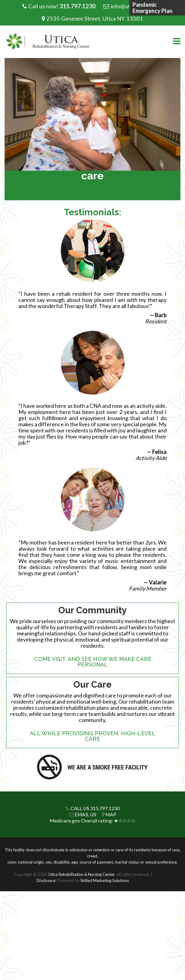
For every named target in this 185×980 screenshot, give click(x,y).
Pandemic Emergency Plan (152, 8)
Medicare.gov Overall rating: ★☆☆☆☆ (92, 820)
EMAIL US (86, 814)
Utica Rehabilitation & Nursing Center (81, 874)
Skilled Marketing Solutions (105, 880)
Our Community (92, 610)
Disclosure (46, 880)
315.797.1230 (78, 6)
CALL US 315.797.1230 (95, 808)
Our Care (92, 685)
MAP (111, 814)
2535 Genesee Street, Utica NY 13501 (95, 18)
